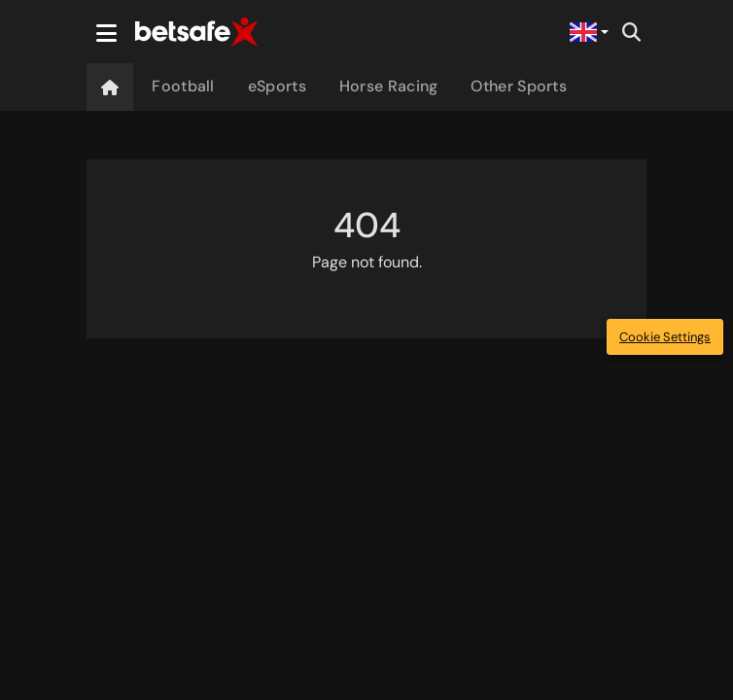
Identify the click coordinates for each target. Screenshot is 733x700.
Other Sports (519, 86)
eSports (277, 86)
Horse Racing (389, 86)
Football (183, 86)
